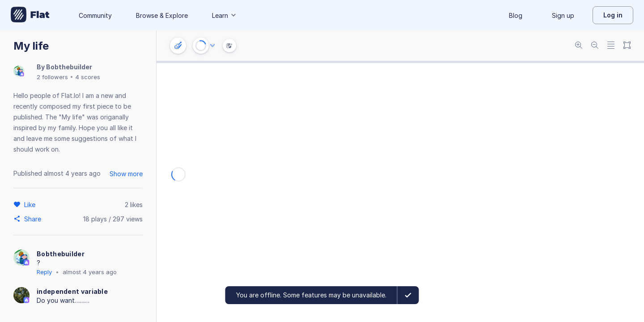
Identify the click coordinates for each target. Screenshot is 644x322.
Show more (126, 174)
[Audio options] (212, 46)
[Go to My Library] (30, 15)
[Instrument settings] (178, 46)
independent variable (72, 291)
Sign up (563, 15)
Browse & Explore (162, 15)
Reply (44, 272)
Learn (225, 15)
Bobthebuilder (69, 67)
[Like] (31, 204)
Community (95, 15)
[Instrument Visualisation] (229, 46)
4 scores (88, 77)
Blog (516, 15)
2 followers (52, 77)
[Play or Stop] (201, 46)
